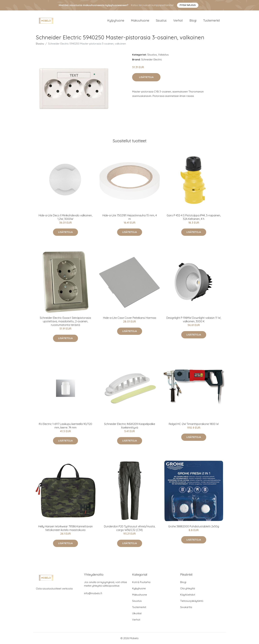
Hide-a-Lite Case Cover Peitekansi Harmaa (130, 318)
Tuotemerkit (212, 21)
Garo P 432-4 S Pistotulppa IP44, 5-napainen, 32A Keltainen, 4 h (194, 217)
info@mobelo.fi (93, 593)
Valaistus (163, 55)
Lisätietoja (146, 77)
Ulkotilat (137, 613)
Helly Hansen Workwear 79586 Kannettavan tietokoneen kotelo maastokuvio (65, 528)
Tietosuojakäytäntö (192, 601)
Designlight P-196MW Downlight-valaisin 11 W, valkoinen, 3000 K (194, 320)
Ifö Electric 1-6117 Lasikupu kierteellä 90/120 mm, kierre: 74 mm (65, 426)
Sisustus (161, 21)
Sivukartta (186, 607)
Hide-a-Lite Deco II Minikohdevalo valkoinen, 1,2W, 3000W (65, 217)
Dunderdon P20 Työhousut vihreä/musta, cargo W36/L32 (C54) (130, 528)
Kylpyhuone (116, 21)
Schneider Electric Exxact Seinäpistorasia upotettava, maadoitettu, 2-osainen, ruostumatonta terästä (65, 321)
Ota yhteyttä (188, 588)
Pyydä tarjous (188, 5)
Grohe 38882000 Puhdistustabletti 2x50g (194, 526)
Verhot (178, 21)
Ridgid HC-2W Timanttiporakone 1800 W (194, 424)
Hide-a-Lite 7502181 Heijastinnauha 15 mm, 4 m (130, 217)
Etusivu (40, 44)
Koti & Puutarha (141, 582)
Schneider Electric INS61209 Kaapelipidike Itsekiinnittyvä (130, 426)
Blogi (193, 21)
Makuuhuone (140, 21)
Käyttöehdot (188, 595)
